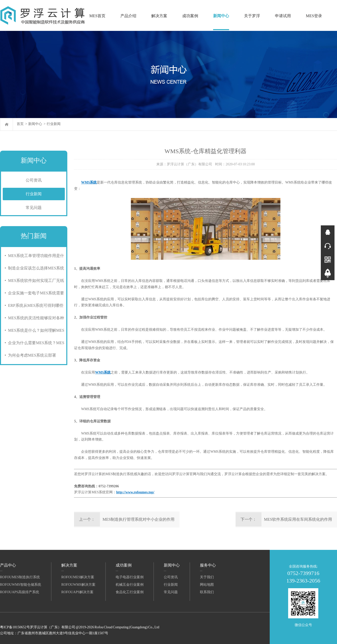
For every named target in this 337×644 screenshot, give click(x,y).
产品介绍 (128, 16)
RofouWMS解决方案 (78, 585)
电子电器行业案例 (130, 577)
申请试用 (283, 16)
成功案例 (190, 16)
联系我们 (207, 592)
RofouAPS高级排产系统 (20, 592)
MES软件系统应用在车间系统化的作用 (298, 519)
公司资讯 (34, 180)
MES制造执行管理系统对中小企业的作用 (138, 519)
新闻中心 (221, 16)
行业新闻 (54, 124)
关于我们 (207, 577)
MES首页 (97, 16)
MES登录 (314, 16)
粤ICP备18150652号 (15, 627)
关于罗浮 (252, 16)
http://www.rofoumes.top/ (135, 492)
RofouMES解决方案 (78, 577)
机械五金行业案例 (130, 585)
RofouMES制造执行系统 (20, 577)
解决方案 (159, 16)
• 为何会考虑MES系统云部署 (30, 355)
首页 (20, 124)
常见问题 (34, 208)
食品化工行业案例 (130, 592)
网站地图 (207, 585)
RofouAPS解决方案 (77, 592)
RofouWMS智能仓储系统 (21, 585)
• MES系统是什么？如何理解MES (34, 330)
